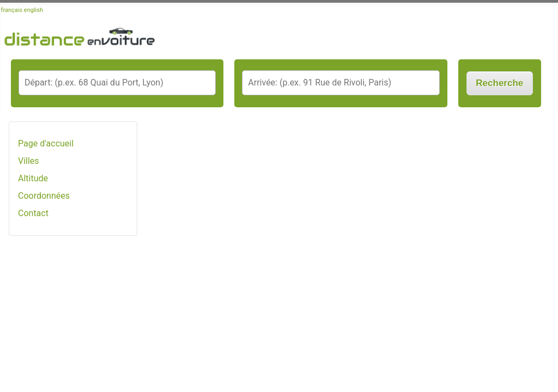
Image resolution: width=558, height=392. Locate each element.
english (34, 10)
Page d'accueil (46, 143)
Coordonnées (44, 196)
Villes (29, 161)
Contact (33, 213)
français (12, 10)
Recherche (499, 83)
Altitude (33, 178)
